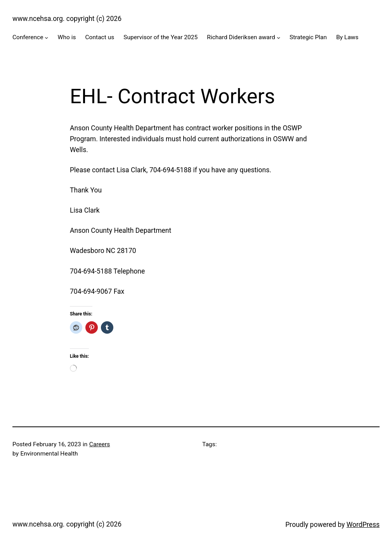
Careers (100, 444)
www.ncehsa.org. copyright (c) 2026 (67, 19)
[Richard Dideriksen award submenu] (278, 37)
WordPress (363, 525)
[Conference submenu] (46, 37)
